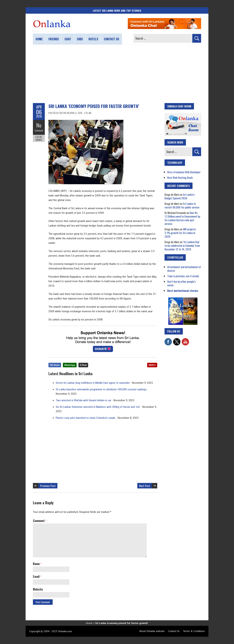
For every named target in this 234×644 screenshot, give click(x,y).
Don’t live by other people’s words (181, 283)
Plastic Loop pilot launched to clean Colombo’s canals (86, 418)
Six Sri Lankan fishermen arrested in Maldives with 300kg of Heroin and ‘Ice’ (98, 407)
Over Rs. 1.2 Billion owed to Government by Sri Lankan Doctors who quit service (182, 218)
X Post (83, 365)
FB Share (55, 365)
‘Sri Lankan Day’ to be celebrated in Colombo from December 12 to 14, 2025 (182, 245)
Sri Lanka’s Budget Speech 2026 (180, 196)
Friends (54, 39)
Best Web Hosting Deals (180, 177)
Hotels (93, 39)
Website (38, 589)
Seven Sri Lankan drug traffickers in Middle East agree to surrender (93, 383)
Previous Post (48, 486)
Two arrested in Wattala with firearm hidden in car (83, 400)
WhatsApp (70, 365)
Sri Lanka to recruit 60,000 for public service (182, 205)
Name (37, 564)
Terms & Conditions (194, 631)
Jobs (80, 39)
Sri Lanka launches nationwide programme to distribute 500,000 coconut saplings (101, 389)
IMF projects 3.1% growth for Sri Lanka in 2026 (180, 233)
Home (39, 39)
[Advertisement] (117, 74)
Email (37, 577)
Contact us (112, 39)
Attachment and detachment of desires (184, 269)
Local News (39, 138)
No (39, 125)
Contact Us (174, 631)
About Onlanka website (152, 631)
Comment (39, 130)
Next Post (145, 486)
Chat (68, 39)
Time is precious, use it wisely (183, 276)
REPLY (152, 365)
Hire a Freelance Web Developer (184, 172)
